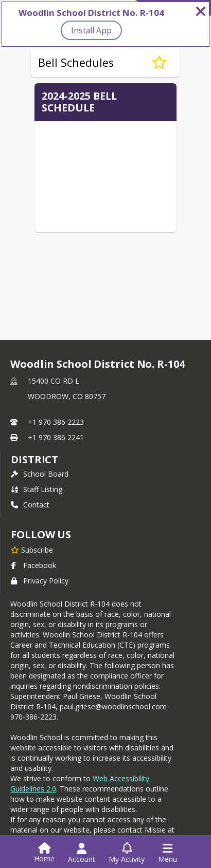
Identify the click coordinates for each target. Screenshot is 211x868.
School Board (40, 474)
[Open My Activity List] (127, 853)
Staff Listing (37, 489)
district (34, 459)
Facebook (33, 565)
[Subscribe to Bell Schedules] (159, 63)
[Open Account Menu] (82, 853)
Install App (91, 30)
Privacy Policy (40, 581)
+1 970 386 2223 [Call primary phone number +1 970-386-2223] (56, 422)
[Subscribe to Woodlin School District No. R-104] (32, 550)
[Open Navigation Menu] (168, 853)
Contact (30, 505)
